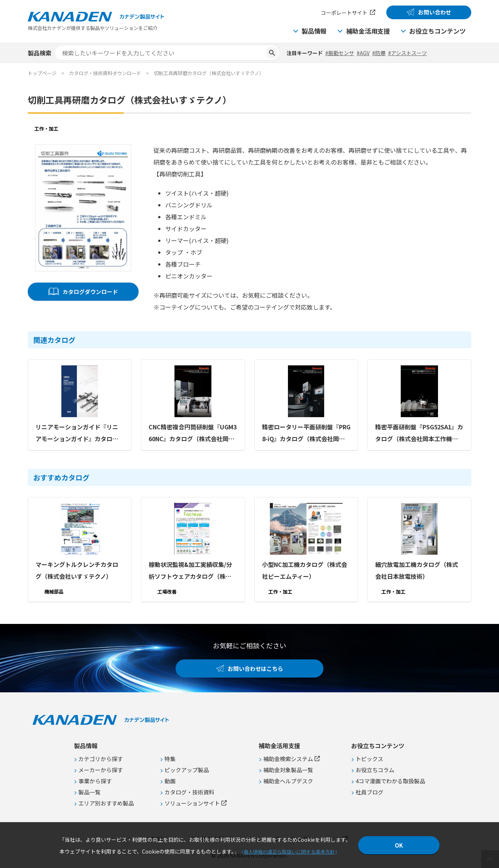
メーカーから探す (101, 770)
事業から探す (95, 781)
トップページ (42, 73)
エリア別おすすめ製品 (106, 803)
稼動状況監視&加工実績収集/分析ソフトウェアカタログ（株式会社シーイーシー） (190, 571)
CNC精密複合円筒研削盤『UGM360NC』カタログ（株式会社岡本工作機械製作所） (193, 433)
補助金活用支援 (368, 31)
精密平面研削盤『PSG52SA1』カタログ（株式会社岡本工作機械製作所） (419, 433)
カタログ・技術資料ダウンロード (105, 73)
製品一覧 (89, 792)
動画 (170, 781)
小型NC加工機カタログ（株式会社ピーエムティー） (305, 570)
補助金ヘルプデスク (288, 781)
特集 (170, 759)
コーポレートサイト (344, 13)
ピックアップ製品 (187, 770)
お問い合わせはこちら (255, 668)
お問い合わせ (435, 12)
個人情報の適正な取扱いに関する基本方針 (289, 852)
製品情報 (314, 31)
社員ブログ (369, 792)
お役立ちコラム (375, 770)
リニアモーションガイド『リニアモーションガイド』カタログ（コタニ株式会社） (77, 433)
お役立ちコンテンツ (437, 31)
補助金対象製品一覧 (288, 770)
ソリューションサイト (192, 803)
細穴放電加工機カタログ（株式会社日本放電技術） (417, 570)
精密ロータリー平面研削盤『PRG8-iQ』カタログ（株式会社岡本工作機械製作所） (306, 433)
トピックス (369, 759)
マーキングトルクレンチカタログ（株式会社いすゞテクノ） (77, 570)
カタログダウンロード (90, 292)
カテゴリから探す (101, 759)
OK (399, 845)
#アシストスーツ (408, 53)
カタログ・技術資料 (189, 792)
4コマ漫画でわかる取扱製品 (390, 781)
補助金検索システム (288, 759)
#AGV (363, 53)
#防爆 (379, 53)
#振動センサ (340, 53)
